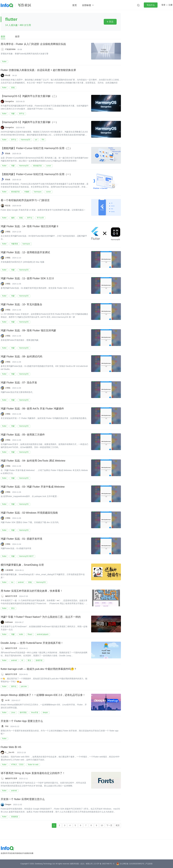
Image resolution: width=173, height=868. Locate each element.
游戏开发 (39, 660)
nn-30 (7, 700)
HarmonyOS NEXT (26, 556)
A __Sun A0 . (10, 752)
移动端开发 (37, 166)
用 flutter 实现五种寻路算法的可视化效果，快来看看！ (32, 591)
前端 (13, 88)
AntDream (9, 622)
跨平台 (22, 114)
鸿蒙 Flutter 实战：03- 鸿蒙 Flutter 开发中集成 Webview (33, 487)
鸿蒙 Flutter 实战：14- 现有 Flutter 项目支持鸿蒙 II (29, 226)
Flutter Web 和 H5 (11, 747)
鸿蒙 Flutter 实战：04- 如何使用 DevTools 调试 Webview (33, 461)
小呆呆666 (9, 570)
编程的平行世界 (11, 596)
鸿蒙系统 (15, 244)
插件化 (14, 686)
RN (43, 140)
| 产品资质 (149, 864)
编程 (13, 218)
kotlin (21, 634)
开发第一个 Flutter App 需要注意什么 (22, 721)
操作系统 (23, 712)
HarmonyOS (26, 140)
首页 (75, 5)
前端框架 (15, 817)
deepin (45, 712)
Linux (13, 712)
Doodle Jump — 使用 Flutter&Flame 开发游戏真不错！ (32, 643)
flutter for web (33, 765)
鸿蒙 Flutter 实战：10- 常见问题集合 (21, 305)
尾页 (118, 825)
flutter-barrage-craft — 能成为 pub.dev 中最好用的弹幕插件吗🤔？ (39, 669)
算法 (13, 608)
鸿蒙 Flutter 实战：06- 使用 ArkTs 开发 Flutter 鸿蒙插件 (32, 409)
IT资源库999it (10, 49)
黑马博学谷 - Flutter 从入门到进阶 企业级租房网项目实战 (33, 44)
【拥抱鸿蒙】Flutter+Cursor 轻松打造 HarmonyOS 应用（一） (36, 174)
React (30, 634)
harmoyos (38, 192)
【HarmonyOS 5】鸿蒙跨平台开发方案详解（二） (29, 96)
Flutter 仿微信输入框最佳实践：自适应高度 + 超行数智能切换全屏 (38, 70)
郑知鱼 (8, 154)
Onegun (8, 804)
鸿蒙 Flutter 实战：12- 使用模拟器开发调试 (25, 253)
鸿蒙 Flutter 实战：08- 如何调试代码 (21, 357)
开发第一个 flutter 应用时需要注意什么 (23, 799)
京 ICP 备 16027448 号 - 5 (104, 864)
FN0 (7, 726)
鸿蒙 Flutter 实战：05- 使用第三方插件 (23, 435)
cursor (49, 166)
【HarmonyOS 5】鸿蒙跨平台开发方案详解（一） (29, 122)
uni (36, 140)
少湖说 (8, 232)
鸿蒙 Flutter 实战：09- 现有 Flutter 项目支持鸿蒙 (28, 331)
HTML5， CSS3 (17, 765)
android (21, 582)
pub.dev (24, 686)
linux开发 (35, 712)
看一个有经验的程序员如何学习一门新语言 (25, 200)
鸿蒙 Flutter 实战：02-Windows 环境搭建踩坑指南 (29, 513)
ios (12, 582)
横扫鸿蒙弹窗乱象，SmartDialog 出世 (22, 565)
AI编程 (27, 192)
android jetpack (43, 634)
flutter (4, 62)
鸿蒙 (13, 114)
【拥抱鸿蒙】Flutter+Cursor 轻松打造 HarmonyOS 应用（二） (36, 148)
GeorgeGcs (10, 101)
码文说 (8, 206)
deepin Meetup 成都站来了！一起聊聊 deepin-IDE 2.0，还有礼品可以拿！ (43, 695)
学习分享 (40, 218)
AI (22, 660)
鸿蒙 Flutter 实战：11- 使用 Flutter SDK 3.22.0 (27, 279)
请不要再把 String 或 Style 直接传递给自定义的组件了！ (33, 773)
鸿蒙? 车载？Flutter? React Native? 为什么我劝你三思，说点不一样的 (41, 617)
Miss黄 (8, 75)
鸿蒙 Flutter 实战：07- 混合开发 (19, 383)
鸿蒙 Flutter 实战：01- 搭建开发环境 (21, 539)
